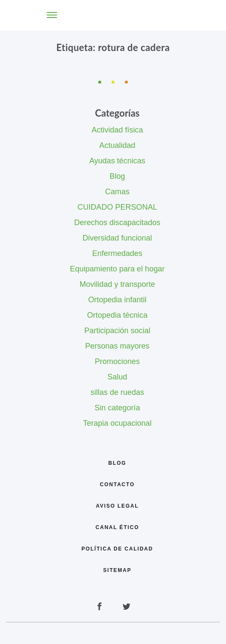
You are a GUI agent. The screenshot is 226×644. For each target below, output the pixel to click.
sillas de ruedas (117, 392)
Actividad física (117, 130)
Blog (117, 176)
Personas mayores (117, 346)
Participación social (117, 331)
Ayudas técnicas (117, 161)
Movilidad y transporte (117, 284)
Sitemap (118, 570)
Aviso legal (117, 506)
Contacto (117, 485)
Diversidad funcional (117, 238)
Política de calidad (117, 549)
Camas (117, 192)
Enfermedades (117, 253)
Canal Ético (118, 527)
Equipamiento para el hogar (117, 269)
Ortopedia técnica (117, 315)
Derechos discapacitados (117, 223)
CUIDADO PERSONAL (117, 207)
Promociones (117, 361)
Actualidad (117, 145)
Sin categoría (117, 408)
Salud (117, 377)
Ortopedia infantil (117, 300)
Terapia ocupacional (117, 423)
